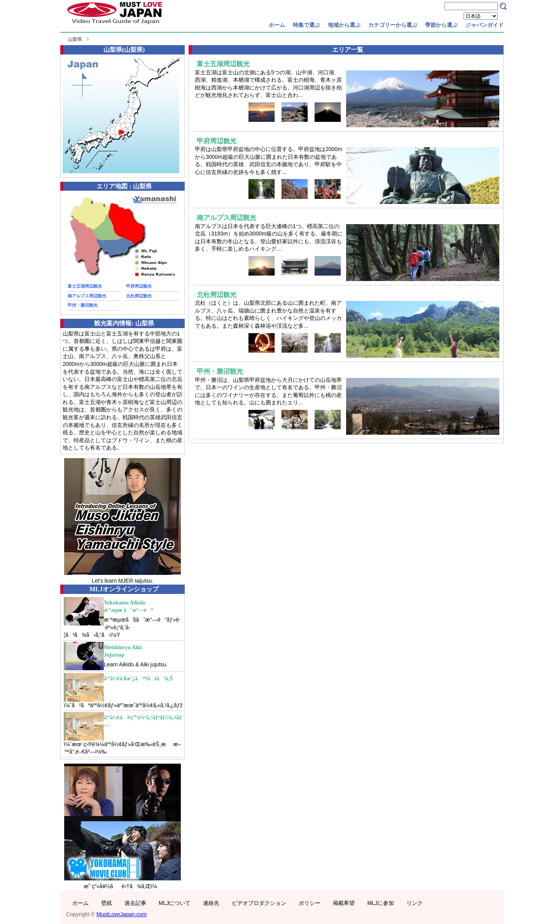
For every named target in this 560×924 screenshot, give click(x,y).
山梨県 (75, 39)
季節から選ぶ (441, 25)
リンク (415, 903)
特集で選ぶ (306, 25)
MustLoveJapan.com (122, 914)
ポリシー (310, 903)
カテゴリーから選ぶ (393, 25)
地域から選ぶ (344, 25)
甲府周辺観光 (139, 286)
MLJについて (175, 903)
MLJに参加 (380, 903)
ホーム (277, 25)
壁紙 (107, 903)
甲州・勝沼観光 (83, 305)
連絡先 (211, 903)
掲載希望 (344, 903)
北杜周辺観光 (139, 296)
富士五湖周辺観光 (85, 286)
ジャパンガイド (485, 25)
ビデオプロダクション (259, 903)
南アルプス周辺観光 (87, 296)
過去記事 (135, 903)
